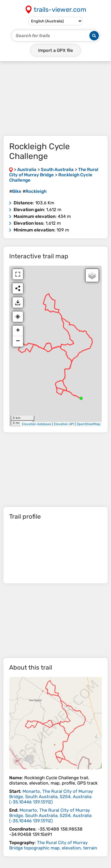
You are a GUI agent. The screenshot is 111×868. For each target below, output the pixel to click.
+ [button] (18, 331)
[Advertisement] (55, 98)
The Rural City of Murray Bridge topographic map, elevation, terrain (53, 845)
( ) (51, 797)
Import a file (55, 50)
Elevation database (37, 424)
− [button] (18, 341)
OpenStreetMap (89, 424)
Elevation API (64, 424)
